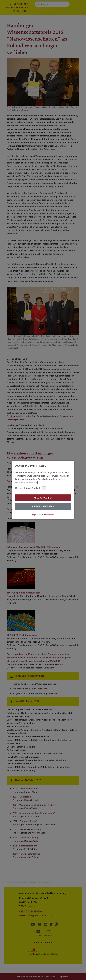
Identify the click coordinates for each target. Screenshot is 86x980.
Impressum (37, 514)
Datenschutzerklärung (26, 482)
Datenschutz (49, 514)
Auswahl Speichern (43, 506)
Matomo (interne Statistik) (31, 488)
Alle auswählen (43, 498)
